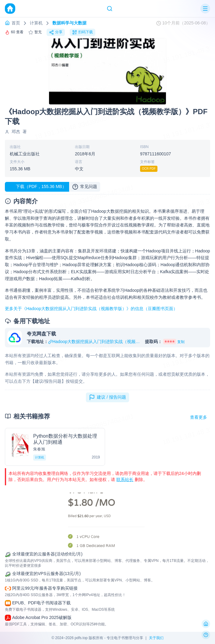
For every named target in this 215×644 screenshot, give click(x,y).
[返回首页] (206, 624)
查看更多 (199, 417)
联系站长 (125, 479)
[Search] (110, 9)
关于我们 (156, 638)
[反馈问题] (206, 635)
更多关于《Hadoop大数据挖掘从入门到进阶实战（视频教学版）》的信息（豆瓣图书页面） (91, 309)
